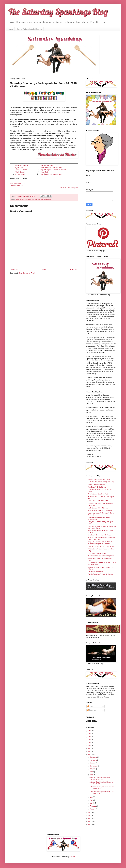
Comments (92, 710)
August (92, 769)
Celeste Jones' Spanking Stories (98, 494)
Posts (90, 706)
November (94, 760)
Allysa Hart (44, 172)
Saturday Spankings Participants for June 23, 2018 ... (101, 783)
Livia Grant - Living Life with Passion (100, 535)
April (92, 800)
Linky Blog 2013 (73, 188)
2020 (90, 749)
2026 (90, 731)
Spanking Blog (39, 199)
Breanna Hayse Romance (96, 485)
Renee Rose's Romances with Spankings (101, 556)
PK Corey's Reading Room (97, 553)
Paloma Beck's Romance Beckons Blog (101, 546)
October (93, 763)
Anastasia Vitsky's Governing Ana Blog (101, 482)
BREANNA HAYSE (21, 165)
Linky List (31, 199)
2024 (90, 737)
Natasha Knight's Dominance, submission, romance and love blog (102, 538)
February (93, 806)
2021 (90, 746)
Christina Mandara (46, 165)
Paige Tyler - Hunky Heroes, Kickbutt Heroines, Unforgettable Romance (100, 543)
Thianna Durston (21, 170)
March (92, 803)
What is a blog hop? (17, 183)
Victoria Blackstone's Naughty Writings (100, 574)
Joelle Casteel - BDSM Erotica (98, 508)
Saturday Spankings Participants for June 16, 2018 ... (101, 788)
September (94, 766)
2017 (90, 813)
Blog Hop (19, 199)
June (92, 775)
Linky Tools (63, 188)
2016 (90, 816)
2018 (90, 755)
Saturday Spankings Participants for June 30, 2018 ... (101, 778)
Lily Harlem (19, 168)
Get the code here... (17, 186)
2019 (90, 752)
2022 (90, 743)
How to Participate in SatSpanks (29, 29)
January (93, 809)
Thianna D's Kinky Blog (95, 572)
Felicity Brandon (20, 172)
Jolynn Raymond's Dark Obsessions (100, 510)
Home (10, 29)
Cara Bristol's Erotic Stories (97, 487)
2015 (90, 819)
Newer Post (15, 269)
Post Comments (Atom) (27, 273)
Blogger (72, 857)
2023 (90, 740)
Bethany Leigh (20, 174)
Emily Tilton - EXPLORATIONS (98, 501)
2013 (90, 824)
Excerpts (25, 199)
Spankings (47, 199)
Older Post (74, 269)
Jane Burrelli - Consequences (51, 174)
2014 (90, 821)
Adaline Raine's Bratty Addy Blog (99, 479)
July (91, 772)
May (91, 797)
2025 (90, 734)
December (94, 757)
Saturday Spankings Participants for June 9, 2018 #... (101, 793)
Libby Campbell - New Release (51, 168)
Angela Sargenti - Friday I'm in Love (53, 170)
